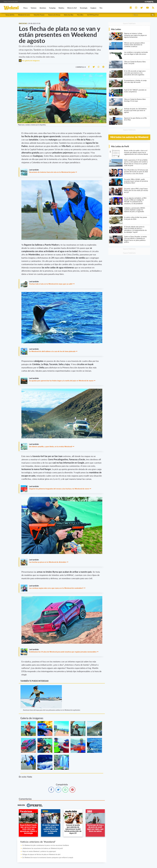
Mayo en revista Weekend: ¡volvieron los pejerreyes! (39, 851)
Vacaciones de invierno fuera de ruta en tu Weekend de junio (52, 172)
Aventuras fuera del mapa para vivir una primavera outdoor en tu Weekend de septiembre (52, 710)
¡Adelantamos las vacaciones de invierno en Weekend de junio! (43, 848)
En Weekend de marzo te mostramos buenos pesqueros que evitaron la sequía (48, 858)
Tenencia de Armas (54, 15)
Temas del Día (10, 15)
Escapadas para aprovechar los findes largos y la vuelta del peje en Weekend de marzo (61, 381)
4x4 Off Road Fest (93, 15)
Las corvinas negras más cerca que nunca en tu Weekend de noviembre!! (56, 588)
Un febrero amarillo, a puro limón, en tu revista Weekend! (51, 447)
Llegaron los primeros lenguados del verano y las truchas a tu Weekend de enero (59, 489)
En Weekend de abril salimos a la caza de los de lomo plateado (52, 351)
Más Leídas (116, 29)
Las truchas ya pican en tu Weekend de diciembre (48, 562)
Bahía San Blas (69, 15)
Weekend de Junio (24, 15)
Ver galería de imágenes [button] (29, 61)
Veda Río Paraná (39, 15)
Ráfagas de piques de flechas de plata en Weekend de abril (41, 855)
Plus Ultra (80, 15)
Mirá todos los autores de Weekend (129, 137)
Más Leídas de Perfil (120, 146)
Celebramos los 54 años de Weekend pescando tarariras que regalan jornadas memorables (63, 652)
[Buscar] (142, 15)
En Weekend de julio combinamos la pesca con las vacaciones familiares (46, 845)
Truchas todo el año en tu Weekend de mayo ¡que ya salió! (51, 284)
